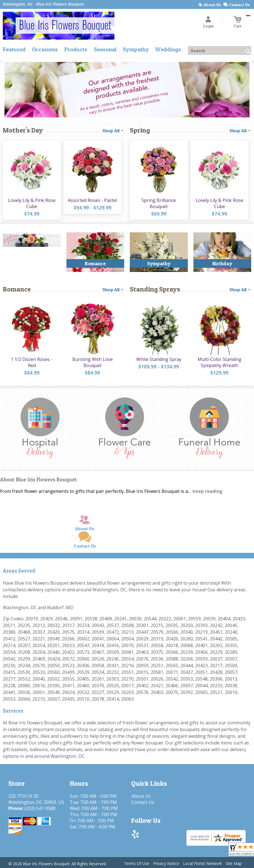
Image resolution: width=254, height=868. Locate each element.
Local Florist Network (203, 863)
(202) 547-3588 (40, 808)
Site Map (234, 863)
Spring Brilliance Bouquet (159, 203)
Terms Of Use (137, 863)
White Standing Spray (159, 359)
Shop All (113, 131)
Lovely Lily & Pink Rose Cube (32, 203)
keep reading (208, 491)
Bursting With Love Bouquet (93, 362)
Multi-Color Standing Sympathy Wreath (220, 362)
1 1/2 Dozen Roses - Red (32, 362)
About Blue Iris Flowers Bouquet (38, 480)
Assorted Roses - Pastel (92, 200)
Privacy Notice (166, 863)
